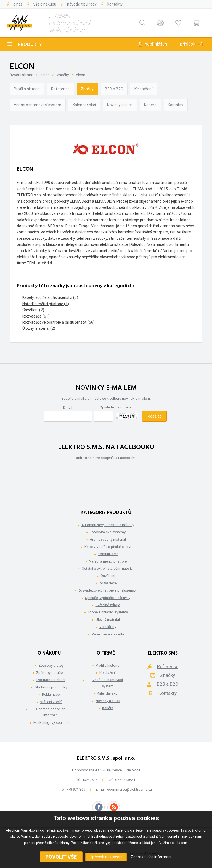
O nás (18, 4)
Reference (60, 89)
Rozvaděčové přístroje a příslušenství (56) (59, 322)
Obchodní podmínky (51, 687)
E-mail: (68, 407)
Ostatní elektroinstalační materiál (108, 568)
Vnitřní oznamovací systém (38, 105)
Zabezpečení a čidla (108, 634)
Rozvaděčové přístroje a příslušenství (108, 590)
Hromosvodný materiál (108, 539)
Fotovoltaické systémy (108, 532)
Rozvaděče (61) (36, 316)
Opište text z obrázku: (117, 407)
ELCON (81, 75)
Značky (63, 75)
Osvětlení (108, 576)
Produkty (30, 45)
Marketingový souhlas (51, 723)
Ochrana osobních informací (51, 712)
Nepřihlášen (156, 44)
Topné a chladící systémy (108, 612)
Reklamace (51, 694)
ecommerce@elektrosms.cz (130, 789)
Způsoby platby (51, 665)
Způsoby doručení (51, 673)
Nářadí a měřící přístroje (108, 561)
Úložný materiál (108, 620)
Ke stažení (143, 89)
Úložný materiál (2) (39, 328)
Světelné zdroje (108, 605)
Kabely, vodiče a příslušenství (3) (50, 297)
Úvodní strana (22, 75)
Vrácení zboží (51, 702)
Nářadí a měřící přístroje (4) (46, 304)
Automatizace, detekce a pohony (108, 525)
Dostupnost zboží (51, 680)
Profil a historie (27, 89)
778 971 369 (76, 789)
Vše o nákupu (45, 4)
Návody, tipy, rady (82, 4)
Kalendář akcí (84, 105)
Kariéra (150, 105)
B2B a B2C (114, 89)
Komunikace (108, 554)
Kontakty (115, 4)
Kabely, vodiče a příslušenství (108, 547)
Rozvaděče (108, 583)
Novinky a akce (120, 105)
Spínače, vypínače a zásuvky (108, 598)
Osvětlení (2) (33, 310)
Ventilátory (108, 627)
